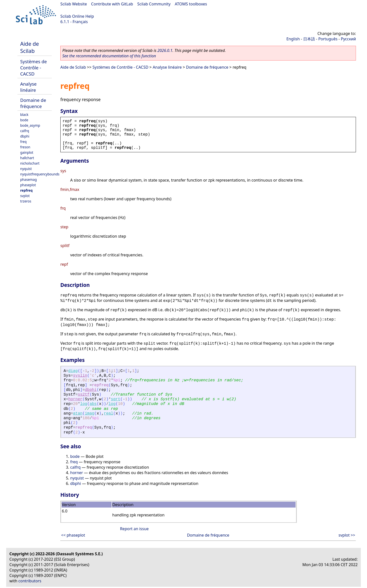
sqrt (116, 399)
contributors (30, 581)
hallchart (27, 158)
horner (75, 399)
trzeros (26, 201)
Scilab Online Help (77, 16)
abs (93, 404)
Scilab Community (154, 4)
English (293, 39)
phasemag (28, 179)
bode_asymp (30, 125)
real (108, 414)
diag (73, 371)
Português (328, 39)
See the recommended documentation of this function (109, 56)
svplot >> (347, 535)
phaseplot (28, 185)
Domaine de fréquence (33, 103)
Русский (348, 39)
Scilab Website (74, 4)
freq (23, 142)
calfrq (25, 131)
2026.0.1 (165, 50)
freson (25, 147)
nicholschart (30, 163)
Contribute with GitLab (112, 4)
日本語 (309, 39)
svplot (25, 196)
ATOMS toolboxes (191, 4)
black (24, 115)
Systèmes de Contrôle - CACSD (33, 68)
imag (89, 414)
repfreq (26, 190)
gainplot (27, 152)
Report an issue (134, 529)
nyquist (26, 169)
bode (24, 120)
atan (78, 414)
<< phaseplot (73, 535)
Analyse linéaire (28, 87)
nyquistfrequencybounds (40, 174)
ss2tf (84, 395)
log (84, 404)
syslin (80, 376)
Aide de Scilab (30, 47)
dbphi (25, 136)
